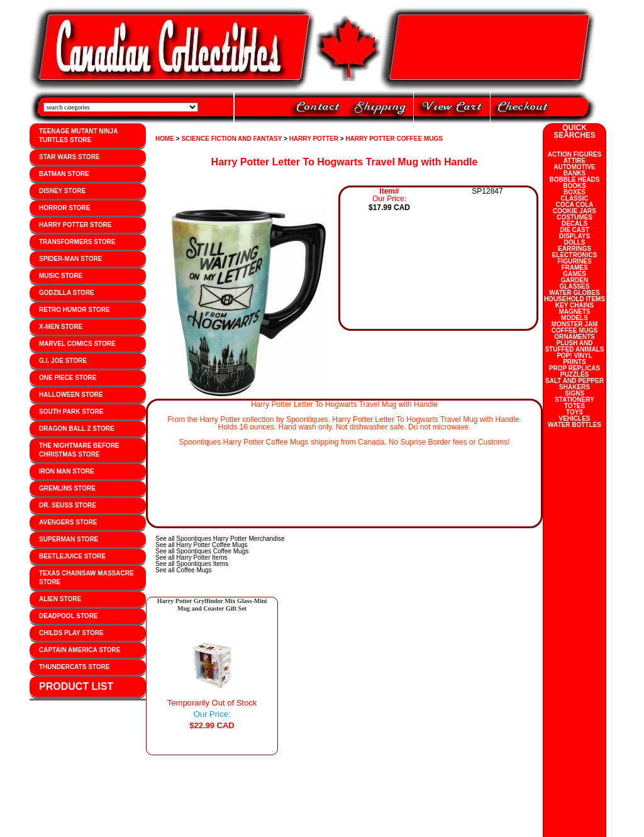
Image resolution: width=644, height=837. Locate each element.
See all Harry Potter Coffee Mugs (202, 545)
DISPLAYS (575, 236)
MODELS (575, 318)
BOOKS (575, 186)
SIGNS (575, 393)
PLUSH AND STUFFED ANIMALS (574, 346)
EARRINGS (575, 249)
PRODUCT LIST (76, 686)
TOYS (575, 412)
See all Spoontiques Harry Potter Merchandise (220, 539)
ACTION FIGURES (575, 154)
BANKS (575, 173)
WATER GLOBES (574, 293)
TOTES (575, 406)
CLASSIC (575, 198)
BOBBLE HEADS (574, 180)
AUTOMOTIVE (574, 167)
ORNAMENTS (574, 337)
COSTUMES (575, 217)
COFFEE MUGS (575, 330)
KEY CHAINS (575, 305)
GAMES (575, 274)
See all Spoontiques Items (192, 564)
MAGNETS (575, 312)
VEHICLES (574, 418)
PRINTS (575, 362)
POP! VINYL (575, 356)
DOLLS (575, 242)
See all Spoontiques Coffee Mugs (202, 551)
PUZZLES (575, 374)
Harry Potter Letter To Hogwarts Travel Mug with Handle (345, 162)
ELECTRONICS (575, 255)
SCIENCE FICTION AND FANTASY (231, 139)
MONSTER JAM (575, 324)
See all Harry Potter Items (191, 557)
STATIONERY (575, 400)
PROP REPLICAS (575, 368)
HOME (165, 139)
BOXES (575, 192)
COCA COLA (574, 205)
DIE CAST (575, 230)
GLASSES (575, 286)
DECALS (575, 224)
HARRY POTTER (314, 139)
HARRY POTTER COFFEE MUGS (394, 139)
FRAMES (574, 268)
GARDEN (575, 280)
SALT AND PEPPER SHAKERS (575, 384)
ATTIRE (575, 161)
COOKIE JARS (575, 211)
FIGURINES (574, 261)
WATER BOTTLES (575, 425)
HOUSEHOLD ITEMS (575, 299)
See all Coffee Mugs (184, 570)
